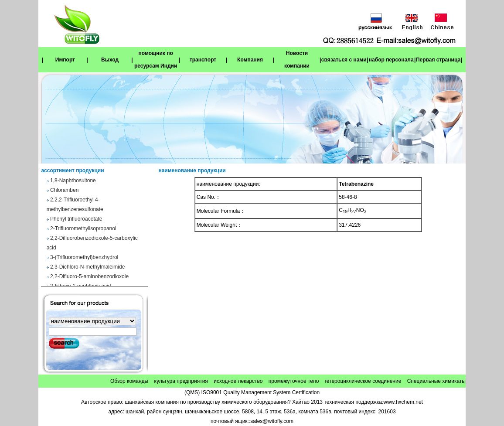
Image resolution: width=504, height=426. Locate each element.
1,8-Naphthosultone (73, 182)
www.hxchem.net (403, 402)
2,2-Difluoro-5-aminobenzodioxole (89, 278)
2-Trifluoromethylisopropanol (83, 230)
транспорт (203, 60)
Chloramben (64, 191)
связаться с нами (344, 60)
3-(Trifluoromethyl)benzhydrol (84, 259)
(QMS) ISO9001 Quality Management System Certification (252, 392)
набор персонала (391, 60)
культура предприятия (181, 381)
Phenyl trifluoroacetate (76, 220)
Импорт (65, 60)
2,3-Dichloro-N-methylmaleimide (87, 268)
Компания (250, 60)
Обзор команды (129, 381)
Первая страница (438, 60)
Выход (110, 60)
